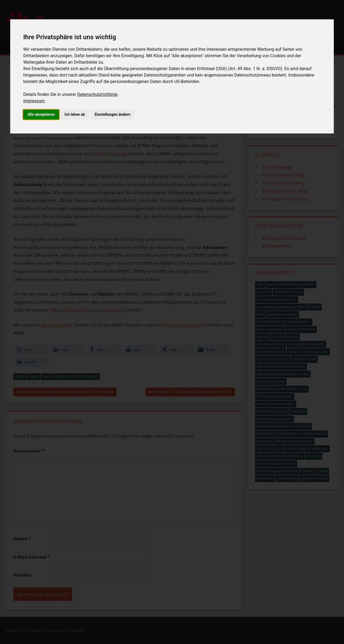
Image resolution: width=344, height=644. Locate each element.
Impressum (34, 101)
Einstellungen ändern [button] (112, 114)
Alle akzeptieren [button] (41, 114)
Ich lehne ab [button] (75, 114)
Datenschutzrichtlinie (97, 94)
